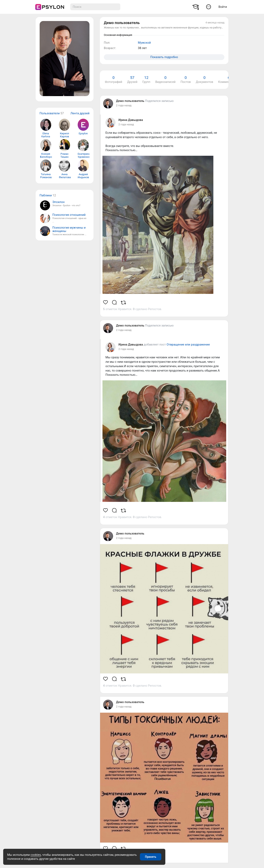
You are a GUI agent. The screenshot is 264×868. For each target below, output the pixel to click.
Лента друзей (80, 113)
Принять (151, 857)
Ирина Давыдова (131, 120)
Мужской (144, 43)
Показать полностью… (121, 150)
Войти (223, 7)
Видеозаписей (165, 80)
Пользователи (50, 113)
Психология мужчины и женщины (69, 229)
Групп (146, 80)
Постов (186, 80)
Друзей (132, 80)
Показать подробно (164, 57)
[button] (209, 7)
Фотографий (114, 80)
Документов (204, 80)
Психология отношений (69, 215)
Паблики (46, 195)
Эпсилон (59, 202)
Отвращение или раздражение (188, 345)
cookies (36, 855)
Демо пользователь (130, 101)
